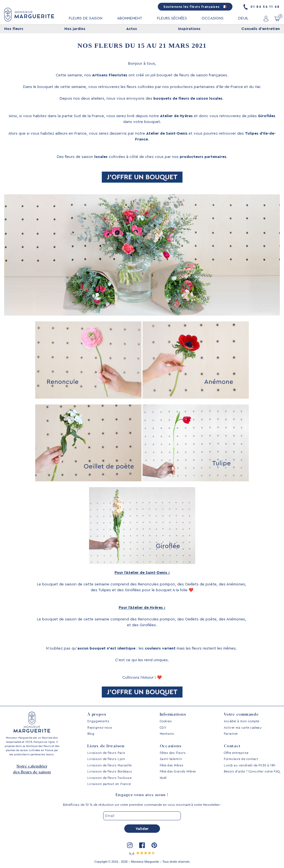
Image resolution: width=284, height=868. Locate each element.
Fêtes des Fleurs (173, 753)
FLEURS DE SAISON (86, 18)
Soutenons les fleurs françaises (195, 7)
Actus (132, 29)
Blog (91, 734)
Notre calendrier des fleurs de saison (32, 769)
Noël (163, 778)
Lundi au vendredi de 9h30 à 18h (250, 765)
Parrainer (231, 734)
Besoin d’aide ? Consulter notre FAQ (252, 772)
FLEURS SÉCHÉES (172, 18)
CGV (163, 728)
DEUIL (243, 18)
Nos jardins (75, 29)
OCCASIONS (213, 18)
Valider (142, 829)
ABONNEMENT (130, 18)
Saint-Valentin (171, 759)
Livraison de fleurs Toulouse (109, 778)
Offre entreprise (236, 753)
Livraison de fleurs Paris (106, 753)
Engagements (98, 721)
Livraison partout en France (109, 784)
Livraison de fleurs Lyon (106, 759)
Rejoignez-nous (100, 728)
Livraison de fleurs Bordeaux (110, 772)
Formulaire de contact (241, 759)
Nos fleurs (14, 29)
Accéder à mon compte (242, 721)
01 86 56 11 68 (262, 7)
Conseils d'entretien (261, 29)
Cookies (166, 721)
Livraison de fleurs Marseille (110, 765)
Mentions (167, 734)
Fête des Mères (172, 765)
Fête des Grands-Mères (178, 772)
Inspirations (189, 29)
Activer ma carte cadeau (243, 728)
